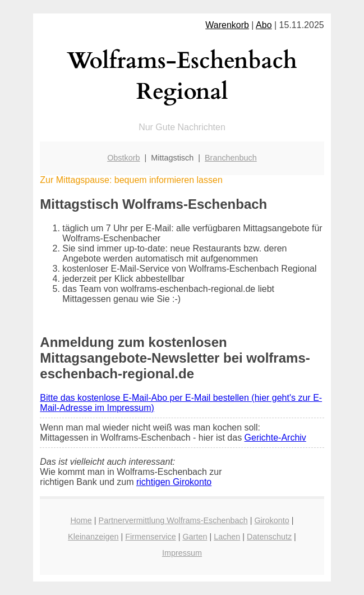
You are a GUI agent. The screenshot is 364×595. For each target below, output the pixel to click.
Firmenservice (150, 537)
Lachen (227, 537)
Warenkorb (227, 25)
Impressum (182, 553)
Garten (195, 537)
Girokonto (271, 520)
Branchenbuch (231, 158)
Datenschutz (269, 537)
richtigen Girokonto (174, 482)
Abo (264, 25)
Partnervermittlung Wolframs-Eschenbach (173, 520)
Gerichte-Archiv (275, 438)
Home (81, 520)
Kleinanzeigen (93, 537)
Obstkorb (123, 158)
